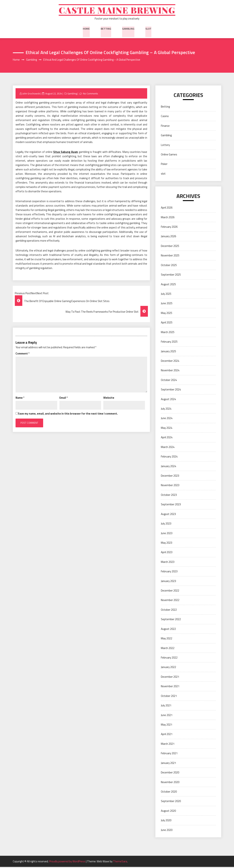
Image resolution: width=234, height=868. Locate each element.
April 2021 (167, 735)
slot (148, 29)
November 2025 (170, 256)
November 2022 (170, 601)
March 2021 (168, 745)
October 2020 (169, 792)
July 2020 (166, 821)
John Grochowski (31, 94)
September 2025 (171, 276)
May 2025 (167, 314)
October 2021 (169, 697)
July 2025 (166, 295)
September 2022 (171, 620)
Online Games (169, 155)
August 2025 (168, 285)
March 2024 (168, 448)
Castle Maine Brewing (117, 11)
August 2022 (168, 630)
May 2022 (167, 639)
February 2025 (169, 343)
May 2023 (167, 544)
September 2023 (171, 505)
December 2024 (170, 362)
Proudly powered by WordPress (68, 862)
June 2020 (167, 831)
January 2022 (168, 668)
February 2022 (169, 659)
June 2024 (167, 419)
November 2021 (170, 687)
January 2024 (168, 467)
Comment (22, 354)
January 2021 (168, 764)
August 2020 (168, 812)
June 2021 (167, 716)
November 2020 (170, 783)
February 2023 (169, 572)
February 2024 (169, 458)
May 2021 (167, 726)
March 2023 (168, 563)
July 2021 (166, 706)
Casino (165, 117)
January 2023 (168, 582)
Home (86, 29)
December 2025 (170, 247)
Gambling (128, 29)
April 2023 (167, 553)
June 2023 (167, 534)
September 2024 (171, 391)
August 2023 (168, 515)
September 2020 (171, 802)
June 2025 (167, 304)
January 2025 (168, 352)
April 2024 (167, 438)
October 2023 (169, 496)
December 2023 (170, 477)
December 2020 (170, 773)
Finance (165, 127)
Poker (164, 165)
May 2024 (167, 429)
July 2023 (166, 525)
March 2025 (168, 333)
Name (20, 399)
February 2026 (169, 228)
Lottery (165, 146)
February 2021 (169, 754)
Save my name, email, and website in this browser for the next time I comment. (68, 414)
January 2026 (168, 237)
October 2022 (169, 611)
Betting (106, 29)
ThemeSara (120, 862)
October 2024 (169, 381)
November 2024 (170, 371)
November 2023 (170, 486)
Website (109, 399)
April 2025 (167, 324)
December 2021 (170, 678)
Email (64, 399)
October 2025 (169, 266)
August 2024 (168, 400)
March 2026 (168, 218)
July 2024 (166, 410)
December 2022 (170, 592)
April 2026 (167, 209)
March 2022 (168, 649)
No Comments (91, 94)
